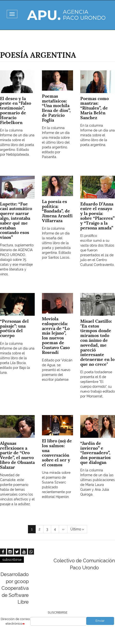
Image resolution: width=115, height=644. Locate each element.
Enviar (100, 621)
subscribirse (12, 560)
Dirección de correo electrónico (15, 621)
